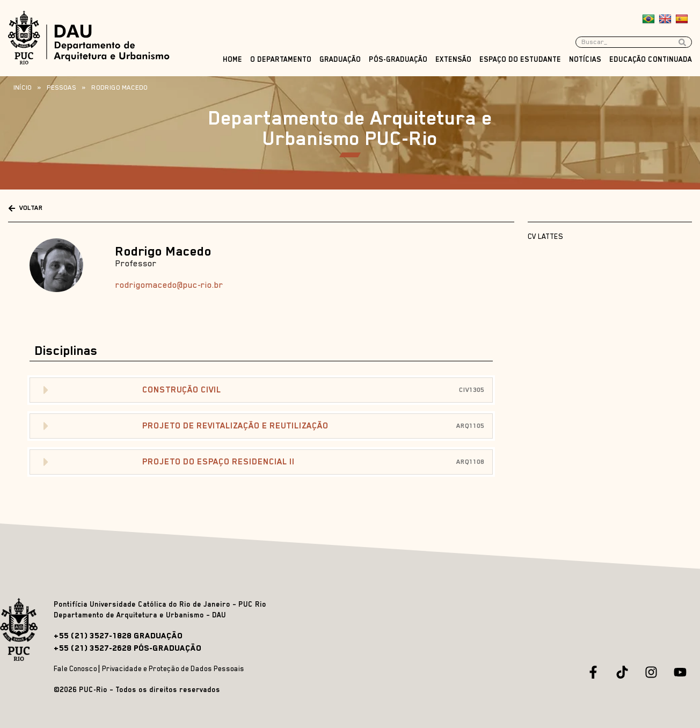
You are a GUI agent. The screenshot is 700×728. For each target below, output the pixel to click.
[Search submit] (685, 42)
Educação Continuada (651, 59)
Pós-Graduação (398, 59)
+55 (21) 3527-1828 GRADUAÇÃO (118, 635)
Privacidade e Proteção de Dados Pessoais (173, 669)
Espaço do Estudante (520, 59)
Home (232, 59)
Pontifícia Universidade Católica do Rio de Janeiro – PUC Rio (160, 604)
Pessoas (61, 88)
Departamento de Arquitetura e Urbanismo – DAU (140, 615)
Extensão (453, 59)
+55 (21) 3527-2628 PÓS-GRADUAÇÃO (127, 648)
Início (23, 88)
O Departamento (281, 59)
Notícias (585, 59)
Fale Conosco (75, 669)
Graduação (340, 59)
